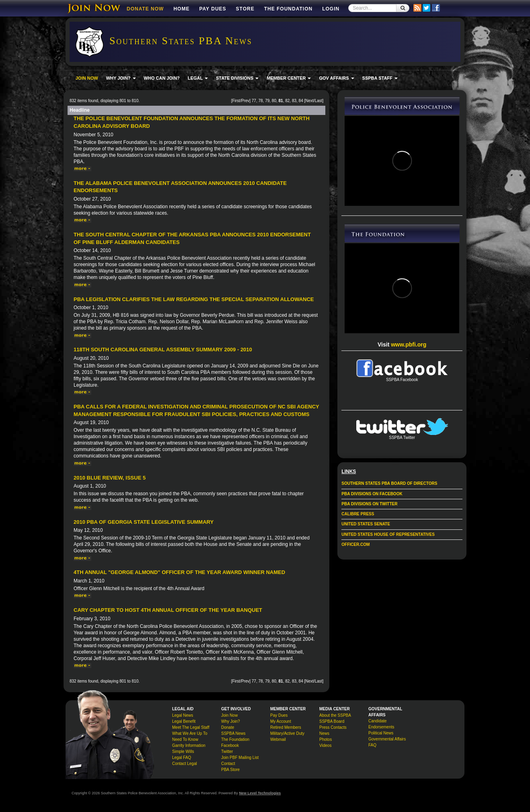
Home (181, 9)
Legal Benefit (184, 721)
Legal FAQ (182, 758)
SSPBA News (233, 733)
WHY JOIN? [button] (121, 78)
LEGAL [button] (198, 78)
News (324, 733)
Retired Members (286, 727)
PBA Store (230, 770)
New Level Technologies (260, 793)
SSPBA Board (332, 721)
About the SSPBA (335, 715)
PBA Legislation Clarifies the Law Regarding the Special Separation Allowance (194, 299)
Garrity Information (189, 745)
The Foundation (288, 9)
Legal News (183, 715)
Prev (245, 101)
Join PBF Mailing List (240, 758)
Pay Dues (213, 9)
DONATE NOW (145, 9)
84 (301, 101)
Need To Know (185, 739)
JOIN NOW (87, 78)
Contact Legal (185, 764)
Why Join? (231, 721)
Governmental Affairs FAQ (387, 742)
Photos (326, 739)
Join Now (229, 715)
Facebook (230, 745)
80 (274, 101)
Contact (228, 764)
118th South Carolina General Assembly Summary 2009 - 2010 (163, 350)
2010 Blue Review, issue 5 (110, 478)
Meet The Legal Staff (191, 727)
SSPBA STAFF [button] (380, 78)
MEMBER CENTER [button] (289, 78)
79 (267, 101)
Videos (325, 745)
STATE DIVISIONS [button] (237, 78)
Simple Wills (183, 752)
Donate (228, 727)
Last (319, 101)
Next (309, 101)
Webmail (278, 739)
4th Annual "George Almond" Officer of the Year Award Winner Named (179, 572)
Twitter (227, 752)
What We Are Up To (190, 733)
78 (260, 101)
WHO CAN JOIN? (162, 78)
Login (331, 9)
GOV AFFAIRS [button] (336, 78)
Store (245, 9)
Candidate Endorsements (381, 724)
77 (254, 101)
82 (287, 101)
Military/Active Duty (287, 733)
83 (294, 101)
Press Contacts (333, 727)
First (236, 101)
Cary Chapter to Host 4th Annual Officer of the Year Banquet (168, 610)
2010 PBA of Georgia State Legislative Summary (144, 522)
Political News (381, 733)
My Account (281, 721)
